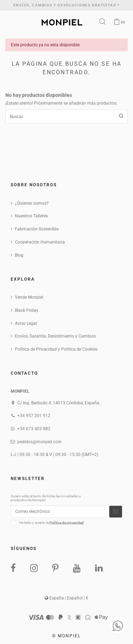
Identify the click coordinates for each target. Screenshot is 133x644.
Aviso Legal (26, 323)
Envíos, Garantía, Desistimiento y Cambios (55, 336)
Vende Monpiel (29, 297)
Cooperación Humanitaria (40, 242)
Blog (19, 255)
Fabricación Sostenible (37, 229)
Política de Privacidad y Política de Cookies (56, 349)
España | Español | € (66, 598)
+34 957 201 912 (34, 416)
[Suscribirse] (116, 511)
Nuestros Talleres (31, 216)
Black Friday (27, 310)
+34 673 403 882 (34, 429)
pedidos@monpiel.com (40, 442)
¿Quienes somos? (32, 203)
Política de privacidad (66, 522)
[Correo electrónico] (60, 511)
